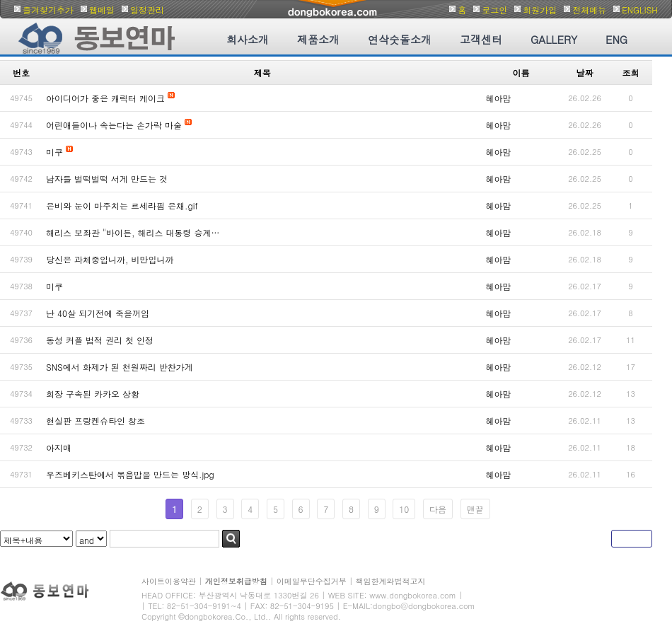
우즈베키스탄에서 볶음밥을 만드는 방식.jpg (130, 474)
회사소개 (248, 39)
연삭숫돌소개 (400, 39)
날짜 (585, 73)
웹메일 (102, 10)
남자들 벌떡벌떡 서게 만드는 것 (107, 179)
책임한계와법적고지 (391, 581)
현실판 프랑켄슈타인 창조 (95, 421)
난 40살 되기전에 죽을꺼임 (98, 313)
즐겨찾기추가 (48, 10)
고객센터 (481, 39)
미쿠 (54, 152)
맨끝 (475, 509)
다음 (438, 509)
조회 (631, 73)
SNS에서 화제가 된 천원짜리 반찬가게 (120, 367)
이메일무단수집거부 (312, 581)
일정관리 (147, 10)
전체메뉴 (589, 10)
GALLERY (554, 39)
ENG (616, 39)
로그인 (494, 10)
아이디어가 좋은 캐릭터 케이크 (105, 98)
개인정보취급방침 (236, 581)
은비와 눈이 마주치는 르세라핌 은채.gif (122, 205)
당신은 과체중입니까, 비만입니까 (110, 259)
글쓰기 (632, 539)
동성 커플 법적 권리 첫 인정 (100, 340)
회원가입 (540, 10)
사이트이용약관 (169, 581)
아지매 (59, 447)
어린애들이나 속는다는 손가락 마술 (114, 125)
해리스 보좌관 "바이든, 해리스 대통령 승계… (133, 232)
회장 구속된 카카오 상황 (93, 394)
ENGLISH (640, 10)
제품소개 (318, 39)
